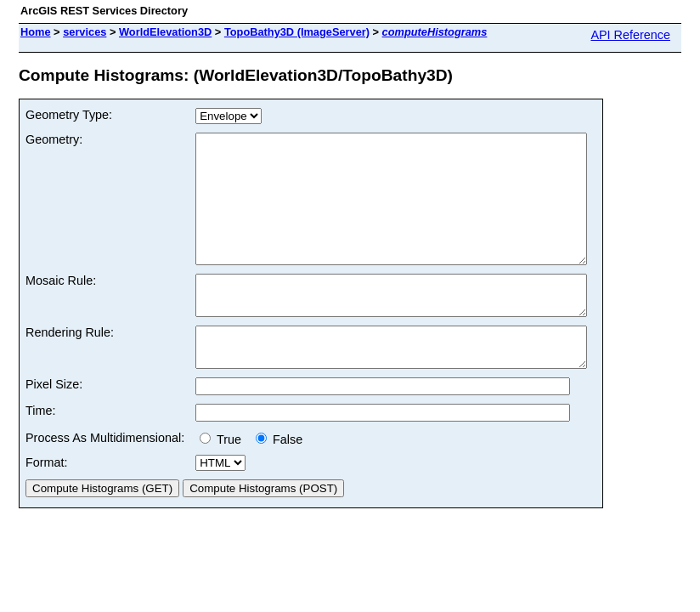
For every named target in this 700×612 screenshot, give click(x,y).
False (279, 480)
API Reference (630, 35)
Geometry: (54, 139)
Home (36, 32)
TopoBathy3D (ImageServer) (297, 32)
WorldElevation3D (165, 32)
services (85, 32)
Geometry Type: (69, 115)
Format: (47, 503)
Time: (40, 451)
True (224, 480)
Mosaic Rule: (61, 306)
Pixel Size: (54, 425)
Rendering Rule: (70, 365)
